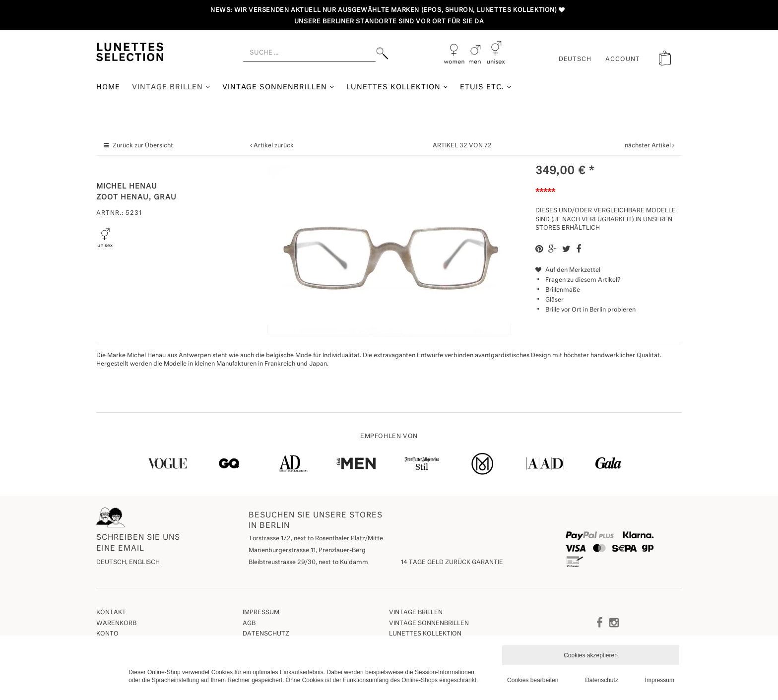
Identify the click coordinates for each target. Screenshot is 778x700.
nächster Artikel (648, 146)
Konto (107, 634)
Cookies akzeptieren (591, 655)
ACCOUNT (623, 60)
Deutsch (575, 60)
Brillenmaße (563, 290)
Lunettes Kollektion (397, 87)
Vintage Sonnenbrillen (279, 87)
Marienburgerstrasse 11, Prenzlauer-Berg (307, 551)
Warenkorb (116, 624)
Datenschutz (266, 634)
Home (108, 87)
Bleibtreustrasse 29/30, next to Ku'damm (308, 563)
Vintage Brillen (171, 87)
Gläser (554, 300)
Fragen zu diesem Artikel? (578, 280)
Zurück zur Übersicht (143, 146)
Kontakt (111, 613)
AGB (249, 624)
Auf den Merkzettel (568, 270)
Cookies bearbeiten (533, 680)
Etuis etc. (486, 87)
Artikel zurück (274, 146)
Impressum (261, 613)
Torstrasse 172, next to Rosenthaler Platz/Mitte (316, 539)
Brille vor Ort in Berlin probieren (590, 310)
